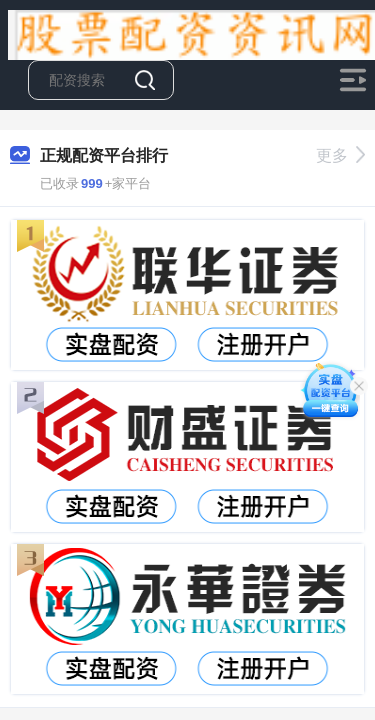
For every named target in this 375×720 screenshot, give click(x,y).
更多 (340, 155)
